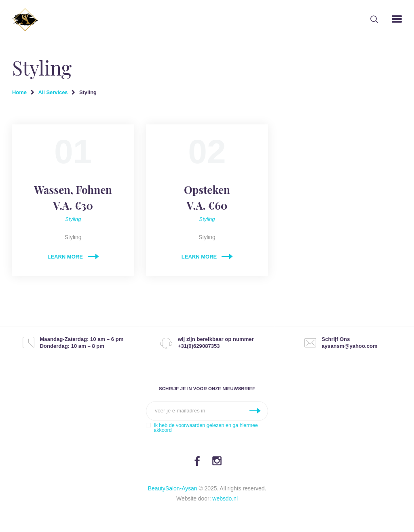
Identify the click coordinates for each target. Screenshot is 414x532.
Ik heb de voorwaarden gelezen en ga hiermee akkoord (206, 428)
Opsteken (207, 198)
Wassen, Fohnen (73, 198)
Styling (73, 219)
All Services (53, 92)
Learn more (65, 257)
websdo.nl (225, 498)
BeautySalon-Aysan (173, 488)
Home (19, 92)
